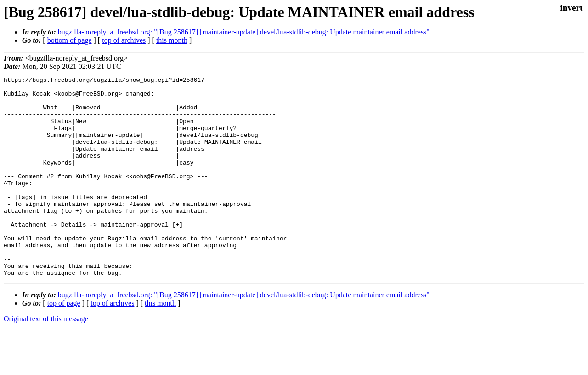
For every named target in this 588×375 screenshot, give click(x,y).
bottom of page (70, 40)
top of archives (124, 40)
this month (172, 40)
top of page (64, 343)
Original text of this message (46, 359)
